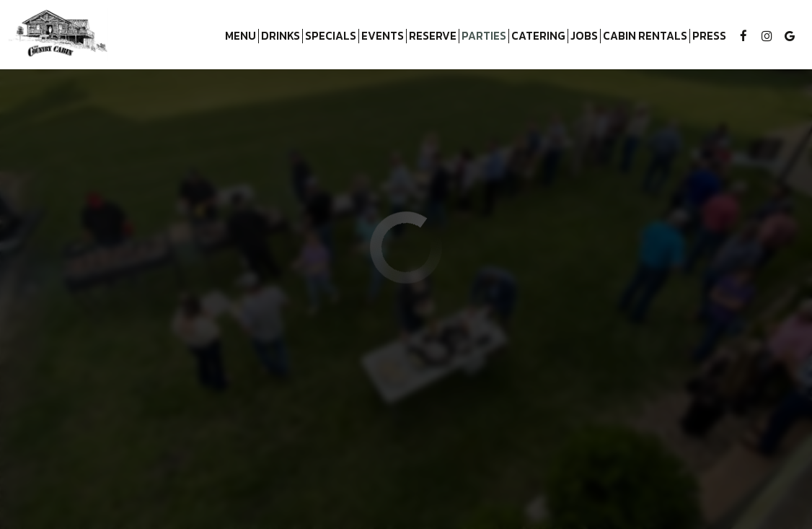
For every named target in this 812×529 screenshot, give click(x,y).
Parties (484, 36)
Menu (240, 36)
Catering (538, 36)
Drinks (281, 36)
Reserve (433, 36)
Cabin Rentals (644, 36)
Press (709, 36)
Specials (331, 36)
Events (383, 36)
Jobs (584, 36)
